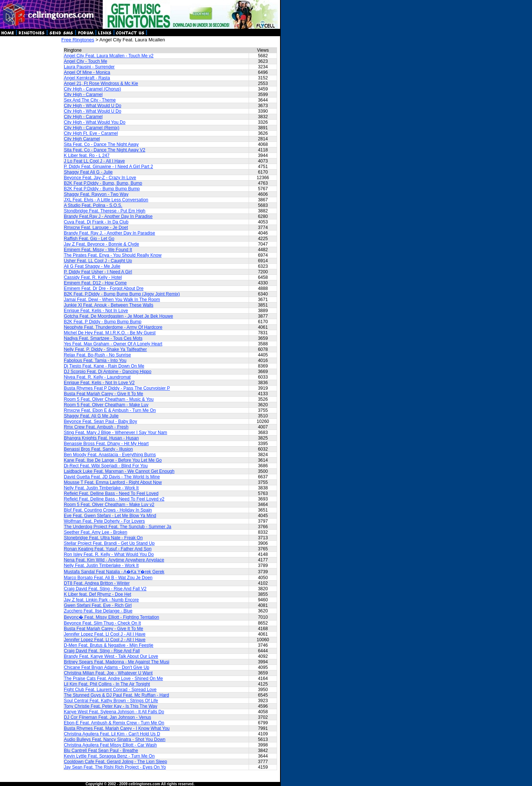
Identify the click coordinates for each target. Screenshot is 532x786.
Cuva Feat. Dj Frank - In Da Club (96, 222)
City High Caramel (82, 139)
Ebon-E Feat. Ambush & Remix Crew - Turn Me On (114, 723)
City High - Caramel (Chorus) (93, 89)
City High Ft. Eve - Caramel (91, 133)
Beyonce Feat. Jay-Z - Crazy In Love (100, 178)
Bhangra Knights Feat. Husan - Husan (101, 438)
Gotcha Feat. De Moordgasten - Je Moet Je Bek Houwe (118, 316)
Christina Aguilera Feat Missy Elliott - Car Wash (110, 745)
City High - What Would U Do (93, 106)
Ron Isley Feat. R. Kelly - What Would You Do (109, 554)
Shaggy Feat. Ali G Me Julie (91, 416)
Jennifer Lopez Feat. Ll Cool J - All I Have (105, 634)
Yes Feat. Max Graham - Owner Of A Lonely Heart (113, 344)
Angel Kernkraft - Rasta (87, 78)
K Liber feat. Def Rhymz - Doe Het (98, 594)
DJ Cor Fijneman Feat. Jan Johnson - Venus (108, 717)
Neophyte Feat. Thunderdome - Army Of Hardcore (113, 327)
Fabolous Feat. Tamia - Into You (95, 360)
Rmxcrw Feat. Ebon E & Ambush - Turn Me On (110, 410)
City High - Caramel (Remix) (92, 128)
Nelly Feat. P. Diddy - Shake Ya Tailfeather (105, 349)
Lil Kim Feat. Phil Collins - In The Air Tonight (107, 684)
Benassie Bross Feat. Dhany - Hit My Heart (106, 444)
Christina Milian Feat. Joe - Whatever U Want (108, 673)
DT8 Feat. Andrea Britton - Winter (97, 583)
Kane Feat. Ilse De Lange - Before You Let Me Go (113, 460)
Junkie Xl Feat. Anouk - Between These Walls (109, 305)
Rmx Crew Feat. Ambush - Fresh (96, 427)
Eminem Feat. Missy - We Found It (98, 250)
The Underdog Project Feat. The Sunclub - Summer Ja (118, 527)
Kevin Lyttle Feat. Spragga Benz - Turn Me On (109, 756)
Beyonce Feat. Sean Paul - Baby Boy (100, 421)
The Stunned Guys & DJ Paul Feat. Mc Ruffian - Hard (117, 695)
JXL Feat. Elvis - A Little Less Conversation (106, 200)
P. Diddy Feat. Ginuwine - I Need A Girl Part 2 (108, 167)
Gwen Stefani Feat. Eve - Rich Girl (98, 605)
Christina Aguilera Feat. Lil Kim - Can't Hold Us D (112, 734)
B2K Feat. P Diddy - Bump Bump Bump (103, 322)
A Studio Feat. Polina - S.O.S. (93, 205)
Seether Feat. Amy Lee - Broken (96, 532)
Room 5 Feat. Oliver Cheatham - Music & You (109, 399)
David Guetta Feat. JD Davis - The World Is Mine (112, 477)
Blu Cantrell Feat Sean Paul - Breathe (101, 751)
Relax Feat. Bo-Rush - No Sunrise (97, 355)
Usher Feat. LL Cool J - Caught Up (98, 261)
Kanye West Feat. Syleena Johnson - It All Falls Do (114, 712)
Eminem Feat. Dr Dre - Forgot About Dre (104, 288)
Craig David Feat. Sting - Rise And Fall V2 (105, 589)
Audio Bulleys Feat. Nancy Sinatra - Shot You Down (115, 739)
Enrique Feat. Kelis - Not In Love (96, 311)
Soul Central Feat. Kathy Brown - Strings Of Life (111, 701)
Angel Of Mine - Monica (87, 72)
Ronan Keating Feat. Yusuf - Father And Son (108, 549)
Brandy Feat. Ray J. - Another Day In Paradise (110, 233)
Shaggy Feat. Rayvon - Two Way (96, 194)
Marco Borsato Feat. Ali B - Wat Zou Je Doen (108, 578)
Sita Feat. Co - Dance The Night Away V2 (105, 150)
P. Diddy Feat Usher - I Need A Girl (98, 272)
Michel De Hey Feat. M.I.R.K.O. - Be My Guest (110, 333)
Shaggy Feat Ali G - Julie (88, 172)
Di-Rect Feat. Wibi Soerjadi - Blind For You (106, 466)
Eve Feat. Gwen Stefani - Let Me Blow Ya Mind (110, 516)
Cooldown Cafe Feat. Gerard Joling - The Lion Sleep (115, 762)
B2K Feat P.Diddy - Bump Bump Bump (102, 189)
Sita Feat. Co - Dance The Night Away (101, 144)
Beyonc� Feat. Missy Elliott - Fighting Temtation (112, 617)
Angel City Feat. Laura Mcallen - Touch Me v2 (109, 56)
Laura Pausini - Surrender (89, 67)
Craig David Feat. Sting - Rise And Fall (102, 651)
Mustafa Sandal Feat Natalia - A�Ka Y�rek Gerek (114, 572)
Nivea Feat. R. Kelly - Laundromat (97, 377)
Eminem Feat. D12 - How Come (95, 283)
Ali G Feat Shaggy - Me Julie (92, 266)
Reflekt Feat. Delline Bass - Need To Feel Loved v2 (114, 499)
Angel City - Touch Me (86, 61)
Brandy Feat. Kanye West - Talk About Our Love (111, 656)
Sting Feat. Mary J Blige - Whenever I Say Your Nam (115, 433)
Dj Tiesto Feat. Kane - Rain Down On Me (104, 366)
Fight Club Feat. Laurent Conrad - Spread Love (110, 690)
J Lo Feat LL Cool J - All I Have (94, 161)
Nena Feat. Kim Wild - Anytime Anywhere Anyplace (114, 560)
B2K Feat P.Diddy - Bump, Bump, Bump (103, 183)
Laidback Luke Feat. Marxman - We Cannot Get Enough (119, 471)
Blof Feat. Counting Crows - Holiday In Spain (108, 510)
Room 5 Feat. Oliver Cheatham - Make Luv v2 (109, 505)
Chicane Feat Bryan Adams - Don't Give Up (107, 667)
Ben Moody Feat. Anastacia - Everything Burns (110, 455)
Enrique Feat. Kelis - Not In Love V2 (99, 383)
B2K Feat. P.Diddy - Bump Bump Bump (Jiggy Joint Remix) (122, 294)
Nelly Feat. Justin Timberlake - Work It (101, 488)
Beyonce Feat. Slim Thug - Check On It (103, 623)
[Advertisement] (30, 148)
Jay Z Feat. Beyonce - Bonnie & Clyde (101, 244)
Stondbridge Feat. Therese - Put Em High (105, 211)
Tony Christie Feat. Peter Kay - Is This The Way (111, 706)
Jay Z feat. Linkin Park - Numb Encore (101, 600)
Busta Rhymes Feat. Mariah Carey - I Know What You (117, 728)
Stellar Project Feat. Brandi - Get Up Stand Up (109, 543)
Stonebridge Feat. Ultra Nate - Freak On (103, 538)
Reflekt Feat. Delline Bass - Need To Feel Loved (111, 493)
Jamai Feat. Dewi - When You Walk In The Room (112, 300)
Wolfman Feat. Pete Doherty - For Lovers (104, 521)
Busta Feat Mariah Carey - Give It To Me (104, 394)
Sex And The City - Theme (90, 100)
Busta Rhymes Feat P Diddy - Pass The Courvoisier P (117, 388)
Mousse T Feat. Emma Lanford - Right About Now (113, 482)
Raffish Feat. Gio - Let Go (89, 239)
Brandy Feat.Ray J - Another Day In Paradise (108, 216)
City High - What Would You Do (95, 122)
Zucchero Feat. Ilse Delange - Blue (98, 611)
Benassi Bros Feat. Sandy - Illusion (98, 449)
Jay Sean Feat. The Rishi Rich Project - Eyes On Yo (115, 767)
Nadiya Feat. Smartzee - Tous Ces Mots (103, 338)
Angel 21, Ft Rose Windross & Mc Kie (101, 83)
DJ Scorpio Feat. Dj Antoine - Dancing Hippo (108, 372)
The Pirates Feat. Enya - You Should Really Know (113, 255)
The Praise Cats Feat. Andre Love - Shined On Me (113, 679)
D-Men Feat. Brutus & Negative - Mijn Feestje (109, 645)
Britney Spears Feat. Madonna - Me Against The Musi (117, 662)
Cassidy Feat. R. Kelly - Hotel (93, 277)
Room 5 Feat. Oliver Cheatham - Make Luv (106, 405)
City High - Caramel (83, 95)
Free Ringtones (78, 40)
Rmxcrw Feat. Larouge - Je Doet (96, 228)
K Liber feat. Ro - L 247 (87, 156)
